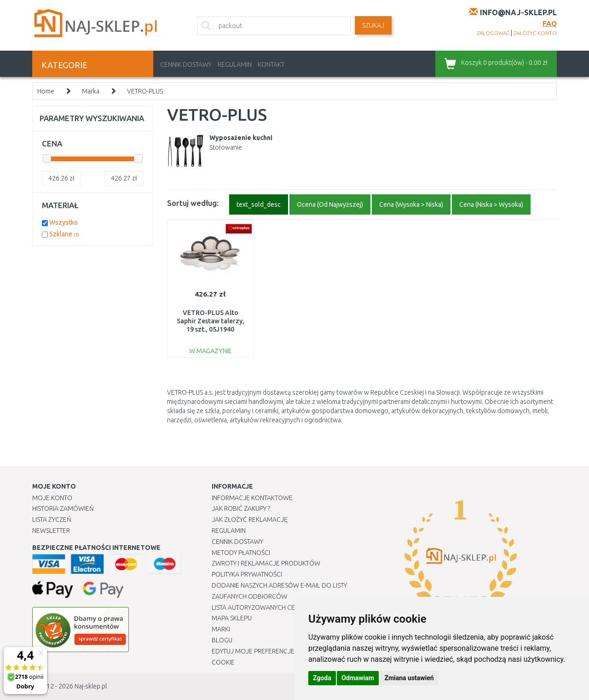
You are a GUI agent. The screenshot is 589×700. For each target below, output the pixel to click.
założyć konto (535, 33)
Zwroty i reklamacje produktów (266, 563)
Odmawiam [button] (358, 678)
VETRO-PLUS (145, 91)
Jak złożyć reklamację (250, 519)
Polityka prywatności (247, 574)
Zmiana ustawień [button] (409, 678)
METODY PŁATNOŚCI (241, 553)
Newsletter (51, 531)
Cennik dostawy (186, 64)
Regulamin (235, 64)
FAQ (550, 23)
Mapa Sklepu (232, 618)
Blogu (222, 640)
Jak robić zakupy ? (241, 508)
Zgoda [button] (322, 678)
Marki (221, 629)
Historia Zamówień (63, 508)
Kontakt (271, 64)
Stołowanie (226, 147)
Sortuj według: (193, 203)
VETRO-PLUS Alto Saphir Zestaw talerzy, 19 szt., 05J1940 (211, 321)
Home (46, 91)
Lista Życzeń (52, 519)
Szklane (64, 234)
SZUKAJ (373, 25)
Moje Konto (52, 498)
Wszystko (64, 222)
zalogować (493, 33)
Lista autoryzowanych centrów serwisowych (287, 607)
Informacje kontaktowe (252, 498)
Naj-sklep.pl (91, 686)
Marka (91, 91)
